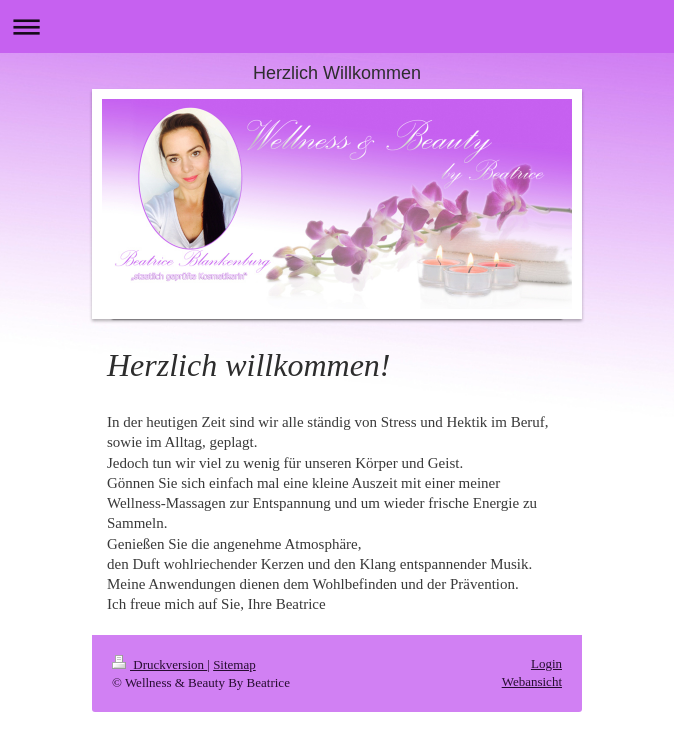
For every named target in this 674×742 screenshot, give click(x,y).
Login (546, 663)
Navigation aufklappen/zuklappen (337, 26)
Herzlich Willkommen (337, 73)
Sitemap (234, 664)
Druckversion (159, 664)
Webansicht (532, 681)
